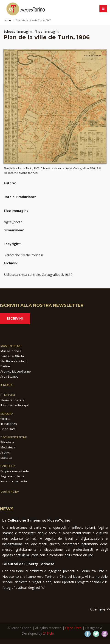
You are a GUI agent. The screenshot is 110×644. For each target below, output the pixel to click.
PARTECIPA (8, 466)
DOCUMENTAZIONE (14, 437)
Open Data (8, 429)
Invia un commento (14, 481)
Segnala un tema (12, 476)
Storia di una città (13, 400)
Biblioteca (7, 442)
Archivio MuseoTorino (16, 371)
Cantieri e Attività (12, 356)
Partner (6, 366)
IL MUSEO (7, 385)
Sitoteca (6, 458)
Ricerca (6, 419)
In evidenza (9, 424)
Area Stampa (10, 376)
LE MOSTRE (8, 395)
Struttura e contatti (13, 361)
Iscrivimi (15, 318)
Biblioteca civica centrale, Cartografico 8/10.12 (38, 275)
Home (7, 20)
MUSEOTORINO (11, 346)
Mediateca (8, 447)
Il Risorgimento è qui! (15, 405)
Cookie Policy (10, 492)
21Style (48, 633)
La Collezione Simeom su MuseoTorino (36, 520)
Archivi (5, 453)
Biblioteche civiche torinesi (23, 255)
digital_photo (13, 222)
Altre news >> (100, 609)
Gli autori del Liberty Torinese (28, 564)
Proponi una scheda (15, 471)
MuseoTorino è (11, 351)
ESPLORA (7, 414)
